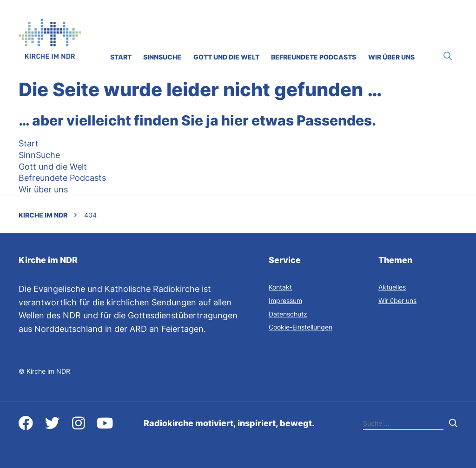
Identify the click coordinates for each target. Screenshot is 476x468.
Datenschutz (288, 314)
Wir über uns (397, 300)
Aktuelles (392, 287)
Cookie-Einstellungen (301, 327)
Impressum (285, 300)
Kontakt (280, 287)
